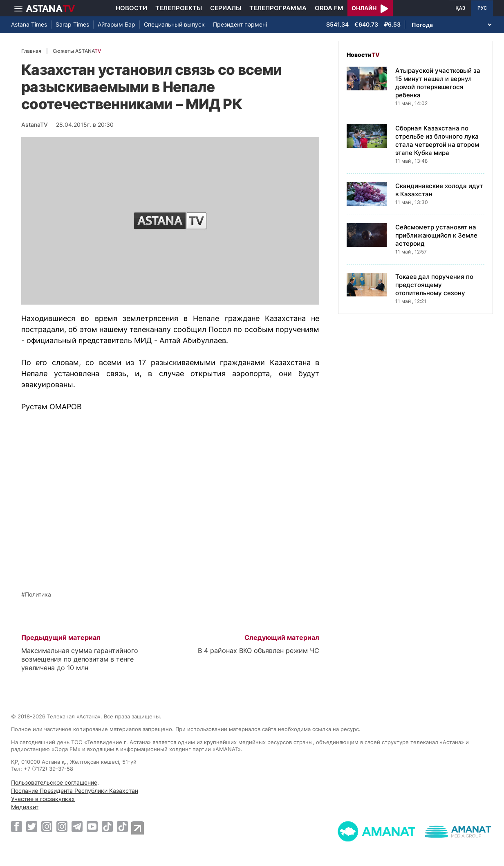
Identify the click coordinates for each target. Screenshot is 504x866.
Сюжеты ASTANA (77, 51)
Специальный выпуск (174, 24)
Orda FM (329, 8)
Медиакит (25, 807)
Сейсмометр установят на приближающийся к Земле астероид (436, 235)
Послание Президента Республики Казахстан (75, 791)
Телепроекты (179, 8)
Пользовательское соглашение (54, 782)
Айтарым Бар (116, 24)
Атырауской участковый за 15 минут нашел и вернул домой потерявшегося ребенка (438, 83)
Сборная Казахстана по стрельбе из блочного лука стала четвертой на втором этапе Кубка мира (437, 140)
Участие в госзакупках (43, 799)
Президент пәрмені (240, 24)
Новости (131, 8)
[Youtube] (92, 826)
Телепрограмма (278, 8)
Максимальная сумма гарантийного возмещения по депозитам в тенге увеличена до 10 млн (80, 659)
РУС (482, 8)
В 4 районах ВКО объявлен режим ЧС (259, 651)
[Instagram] (47, 826)
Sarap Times (72, 24)
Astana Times (29, 24)
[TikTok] (107, 827)
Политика (38, 595)
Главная (31, 51)
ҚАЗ (460, 8)
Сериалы (226, 8)
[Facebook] (17, 826)
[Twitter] (32, 826)
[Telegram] (77, 826)
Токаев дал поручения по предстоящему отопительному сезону (434, 285)
